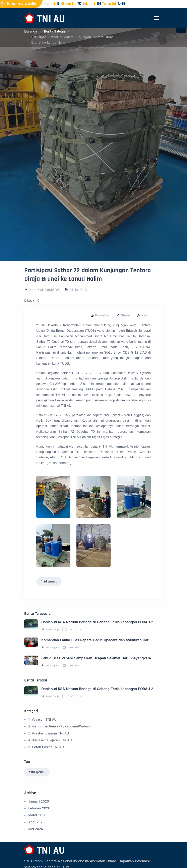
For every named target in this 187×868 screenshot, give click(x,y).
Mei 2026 (36, 829)
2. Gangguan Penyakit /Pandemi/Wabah (59, 726)
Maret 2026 (37, 815)
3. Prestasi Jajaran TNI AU (49, 733)
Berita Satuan (54, 31)
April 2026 (36, 822)
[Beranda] (44, 18)
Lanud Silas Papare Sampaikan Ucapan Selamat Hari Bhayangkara (96, 658)
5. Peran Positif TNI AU (46, 747)
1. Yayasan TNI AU (42, 719)
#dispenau (50, 581)
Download (101, 315)
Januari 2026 (39, 801)
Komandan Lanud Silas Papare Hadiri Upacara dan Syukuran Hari (95, 640)
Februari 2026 (39, 808)
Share (123, 315)
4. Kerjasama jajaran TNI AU (50, 740)
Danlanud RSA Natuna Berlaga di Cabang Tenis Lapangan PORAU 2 (97, 622)
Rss (142, 315)
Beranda (31, 31)
